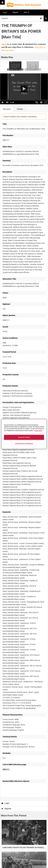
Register (15, 12)
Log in (5, 12)
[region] (24, 434)
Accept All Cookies (24, 437)
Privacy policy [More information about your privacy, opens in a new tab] (38, 431)
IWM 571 (6, 769)
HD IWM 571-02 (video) (33, 69)
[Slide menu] (2, 2)
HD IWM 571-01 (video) (15, 69)
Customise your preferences (24, 443)
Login (5, 803)
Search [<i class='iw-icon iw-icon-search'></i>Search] (46, 18)
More (25, 12)
